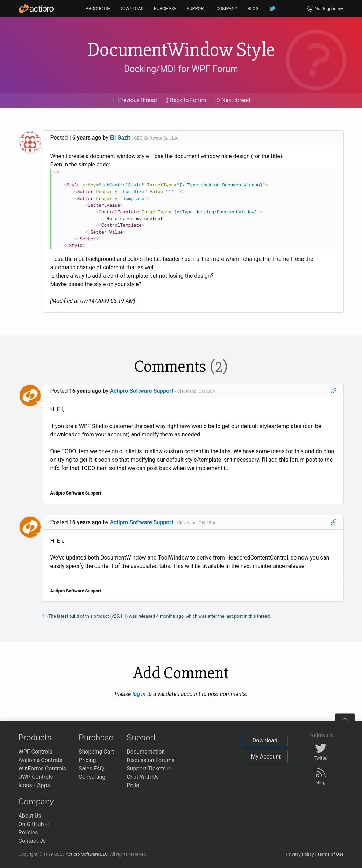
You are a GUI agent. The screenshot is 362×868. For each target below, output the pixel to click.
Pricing (87, 760)
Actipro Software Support (142, 391)
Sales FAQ (91, 769)
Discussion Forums (151, 760)
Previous (134, 100)
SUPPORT (197, 9)
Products (35, 738)
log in (139, 694)
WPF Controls (36, 752)
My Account (266, 757)
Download (265, 741)
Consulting (92, 777)
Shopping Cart (96, 752)
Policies (28, 833)
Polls (133, 785)
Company (36, 802)
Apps (44, 785)
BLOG (253, 9)
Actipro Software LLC (87, 854)
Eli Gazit (120, 138)
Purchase (96, 738)
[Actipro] (36, 9)
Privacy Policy (300, 854)
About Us (30, 816)
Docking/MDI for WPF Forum (181, 69)
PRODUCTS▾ (98, 9)
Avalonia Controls (40, 760)
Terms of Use (331, 854)
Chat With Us (143, 777)
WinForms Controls (42, 769)
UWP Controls (36, 777)
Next (233, 100)
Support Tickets (149, 769)
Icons (25, 785)
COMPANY (227, 9)
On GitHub (34, 824)
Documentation (146, 752)
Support (141, 738)
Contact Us (32, 841)
